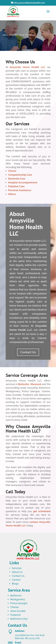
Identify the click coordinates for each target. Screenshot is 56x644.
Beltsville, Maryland (30, 384)
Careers (16, 580)
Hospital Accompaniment (23, 183)
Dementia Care (17, 179)
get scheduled (42, 511)
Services (17, 568)
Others (12, 194)
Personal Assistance (20, 190)
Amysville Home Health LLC (27, 67)
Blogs (15, 584)
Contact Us (28, 352)
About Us (17, 572)
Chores (12, 171)
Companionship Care (20, 175)
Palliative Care (16, 186)
